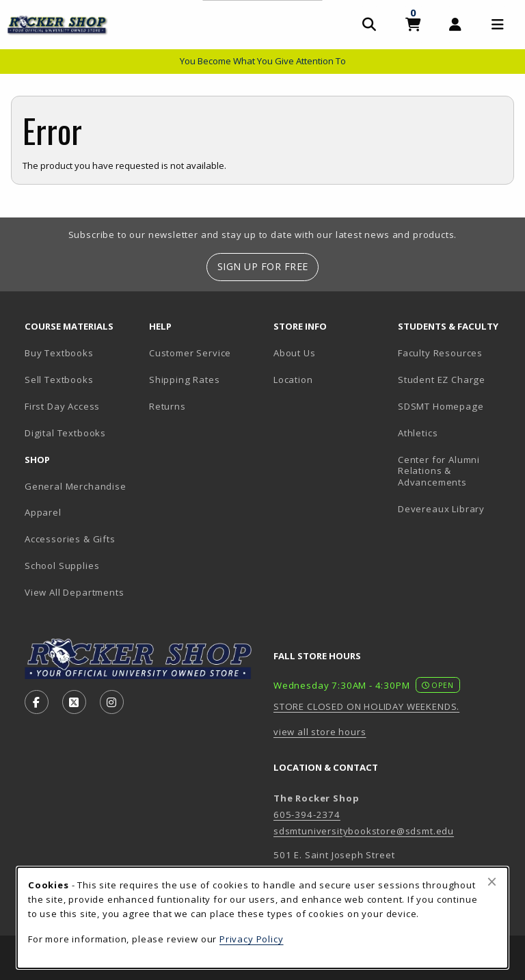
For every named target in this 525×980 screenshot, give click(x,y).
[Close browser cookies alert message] (492, 882)
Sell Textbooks (59, 380)
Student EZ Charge (442, 380)
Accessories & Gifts (70, 539)
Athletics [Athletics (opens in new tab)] (418, 433)
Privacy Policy (252, 939)
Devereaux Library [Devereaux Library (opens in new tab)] (441, 509)
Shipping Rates (185, 380)
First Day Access (62, 406)
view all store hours (320, 732)
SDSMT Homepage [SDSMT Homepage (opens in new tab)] (441, 406)
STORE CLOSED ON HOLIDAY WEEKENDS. (366, 706)
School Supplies (62, 566)
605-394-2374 (307, 815)
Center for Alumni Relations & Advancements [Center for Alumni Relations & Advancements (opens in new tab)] (439, 471)
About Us (295, 353)
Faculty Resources (440, 353)
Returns (167, 406)
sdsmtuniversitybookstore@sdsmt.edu (364, 831)
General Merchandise (76, 486)
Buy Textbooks (59, 353)
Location (293, 380)
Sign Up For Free (263, 266)
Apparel (43, 512)
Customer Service (190, 353)
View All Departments (75, 592)
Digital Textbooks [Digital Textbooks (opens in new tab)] (65, 433)
